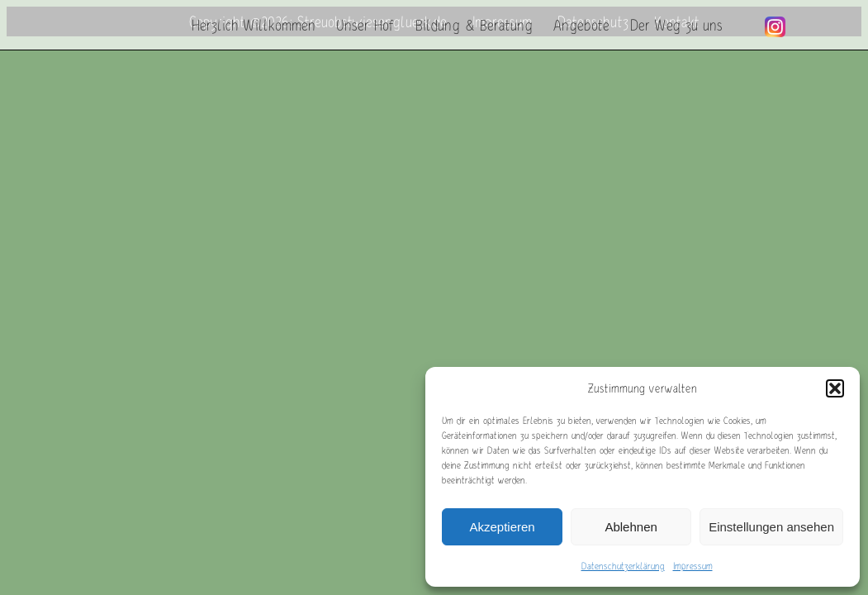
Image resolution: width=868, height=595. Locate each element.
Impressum (693, 566)
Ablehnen (631, 527)
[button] (835, 388)
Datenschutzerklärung (623, 566)
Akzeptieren (502, 527)
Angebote (581, 25)
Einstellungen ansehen (771, 527)
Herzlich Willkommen (254, 25)
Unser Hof (365, 25)
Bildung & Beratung (474, 25)
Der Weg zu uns (676, 25)
